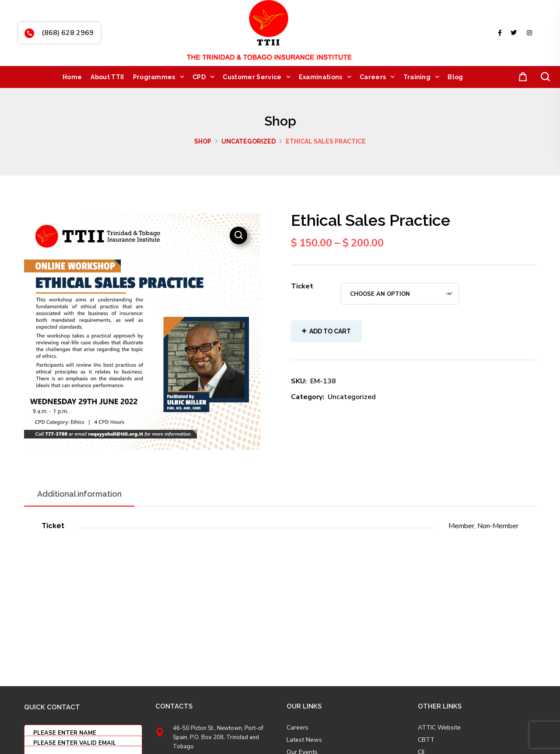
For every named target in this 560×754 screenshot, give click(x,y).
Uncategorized (248, 141)
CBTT (426, 740)
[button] (521, 77)
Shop (203, 141)
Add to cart (330, 331)
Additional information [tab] (79, 494)
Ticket (302, 286)
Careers (297, 728)
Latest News (304, 740)
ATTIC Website (439, 728)
